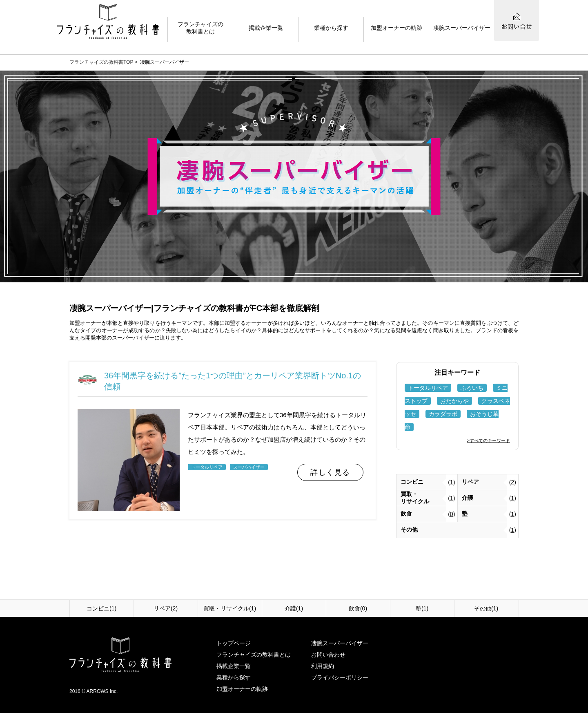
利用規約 (323, 666)
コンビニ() (101, 608)
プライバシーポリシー (340, 677)
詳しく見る (330, 472)
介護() (294, 608)
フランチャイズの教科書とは (254, 655)
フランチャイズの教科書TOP (101, 62)
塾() (422, 608)
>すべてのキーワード (489, 440)
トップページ (234, 643)
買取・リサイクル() (230, 608)
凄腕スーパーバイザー (340, 643)
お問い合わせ (328, 655)
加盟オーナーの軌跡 (242, 689)
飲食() (358, 608)
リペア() (166, 608)
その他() (486, 608)
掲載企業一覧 (234, 666)
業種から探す (234, 677)
